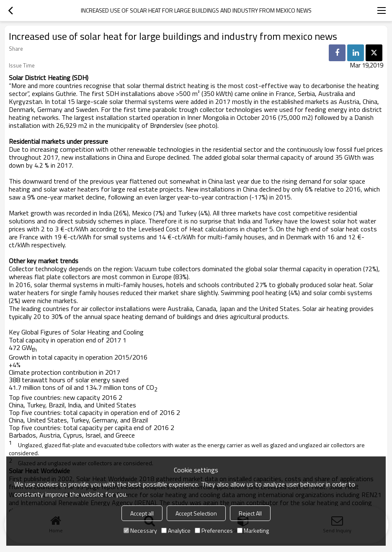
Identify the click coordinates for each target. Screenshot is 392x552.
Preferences (214, 530)
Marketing (253, 530)
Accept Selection (196, 513)
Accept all (142, 513)
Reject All (250, 513)
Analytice (176, 530)
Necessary (140, 530)
